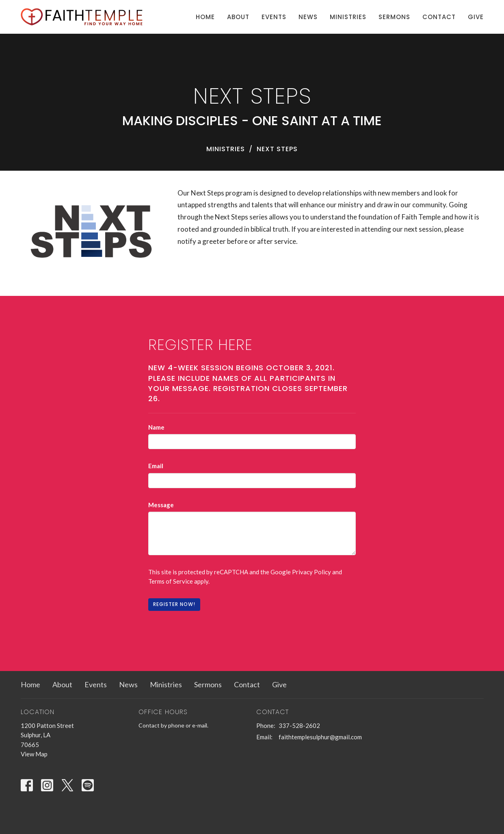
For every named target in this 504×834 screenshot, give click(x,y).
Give (476, 17)
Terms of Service (171, 581)
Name (156, 427)
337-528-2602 (299, 725)
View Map (34, 754)
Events (274, 17)
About (238, 17)
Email (156, 466)
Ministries (348, 17)
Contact (439, 17)
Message (161, 505)
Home (205, 17)
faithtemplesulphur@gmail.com (320, 737)
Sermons (394, 17)
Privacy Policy (311, 572)
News (308, 17)
